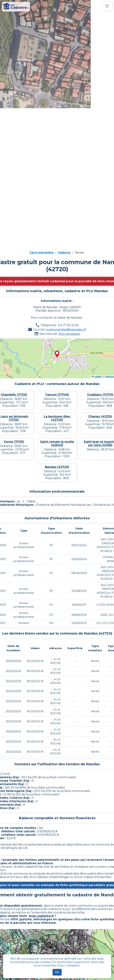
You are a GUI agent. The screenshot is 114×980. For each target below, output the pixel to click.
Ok (57, 972)
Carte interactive (42, 253)
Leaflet (96, 377)
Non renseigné (69, 334)
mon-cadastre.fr (41, 916)
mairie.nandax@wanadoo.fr (66, 330)
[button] (57, 354)
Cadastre (64, 253)
